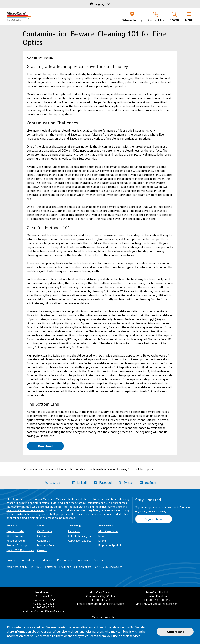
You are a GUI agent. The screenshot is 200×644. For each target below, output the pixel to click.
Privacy (11, 560)
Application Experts (79, 541)
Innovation (74, 531)
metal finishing (85, 507)
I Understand (175, 632)
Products (12, 526)
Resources (36, 469)
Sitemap (99, 560)
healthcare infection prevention (25, 510)
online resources (65, 518)
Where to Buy (15, 536)
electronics (18, 507)
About (41, 526)
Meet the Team (46, 545)
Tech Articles (77, 469)
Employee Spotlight (110, 545)
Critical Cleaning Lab (80, 536)
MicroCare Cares (108, 531)
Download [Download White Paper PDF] (51, 446)
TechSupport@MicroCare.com (47, 611)
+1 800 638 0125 (44, 607)
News (102, 536)
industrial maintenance (108, 507)
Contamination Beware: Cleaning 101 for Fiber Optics (121, 469)
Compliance (84, 560)
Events (102, 541)
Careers (42, 550)
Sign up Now (154, 519)
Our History (44, 536)
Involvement (106, 526)
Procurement (65, 560)
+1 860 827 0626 (44, 604)
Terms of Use (27, 560)
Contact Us (44, 541)
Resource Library (56, 469)
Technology (74, 526)
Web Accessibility (17, 567)
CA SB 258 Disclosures (20, 550)
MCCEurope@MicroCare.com (161, 604)
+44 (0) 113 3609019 (157, 600)
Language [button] (98, 4)
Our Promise (45, 531)
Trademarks (46, 560)
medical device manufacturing (44, 507)
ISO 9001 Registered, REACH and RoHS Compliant (61, 567)
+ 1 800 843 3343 (101, 600)
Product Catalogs (17, 545)
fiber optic (69, 507)
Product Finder (15, 531)
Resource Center (17, 541)
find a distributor (32, 518)
